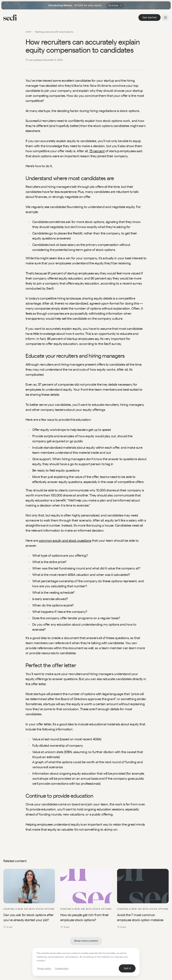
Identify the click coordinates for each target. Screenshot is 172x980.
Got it (127, 968)
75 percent (97, 151)
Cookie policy (62, 968)
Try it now (115, 5)
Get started (149, 17)
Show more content (86, 941)
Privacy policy (44, 968)
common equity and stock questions (65, 541)
